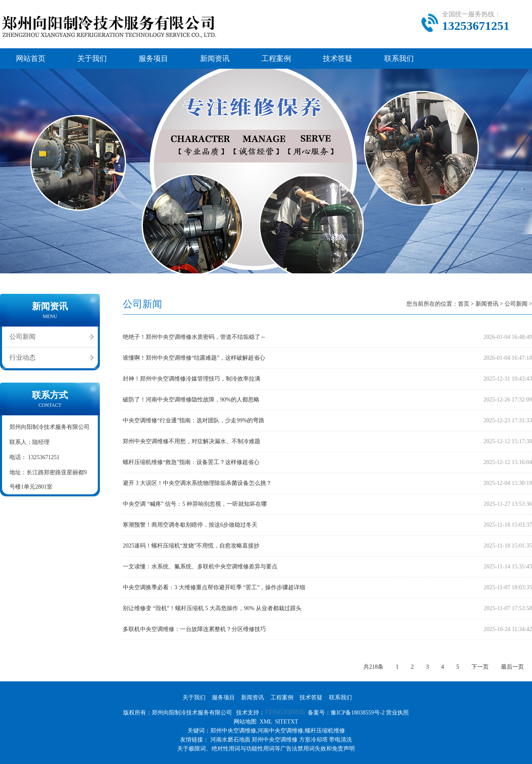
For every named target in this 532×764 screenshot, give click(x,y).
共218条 (373, 667)
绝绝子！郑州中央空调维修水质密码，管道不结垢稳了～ (194, 337)
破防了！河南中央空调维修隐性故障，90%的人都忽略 (191, 400)
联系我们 (399, 59)
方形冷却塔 (313, 740)
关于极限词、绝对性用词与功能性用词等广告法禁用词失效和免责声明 (266, 749)
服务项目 (153, 59)
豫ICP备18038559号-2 (357, 713)
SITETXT (287, 722)
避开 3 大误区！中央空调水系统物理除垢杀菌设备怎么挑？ (197, 483)
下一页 (480, 667)
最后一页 (512, 667)
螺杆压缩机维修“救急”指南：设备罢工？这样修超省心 (191, 462)
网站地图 (245, 722)
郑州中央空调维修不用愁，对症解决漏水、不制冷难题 (192, 441)
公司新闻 (23, 337)
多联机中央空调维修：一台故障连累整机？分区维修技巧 (194, 629)
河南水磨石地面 (230, 740)
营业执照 (397, 713)
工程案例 (276, 59)
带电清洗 (340, 740)
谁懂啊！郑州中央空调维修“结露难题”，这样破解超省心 (194, 358)
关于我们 (92, 59)
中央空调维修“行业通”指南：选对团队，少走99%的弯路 (194, 420)
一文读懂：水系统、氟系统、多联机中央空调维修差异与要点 (200, 567)
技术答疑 (338, 59)
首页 (464, 304)
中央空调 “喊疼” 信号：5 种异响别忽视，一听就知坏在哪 (195, 504)
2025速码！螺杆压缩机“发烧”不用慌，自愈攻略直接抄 (191, 546)
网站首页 (31, 59)
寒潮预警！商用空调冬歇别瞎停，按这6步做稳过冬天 (190, 525)
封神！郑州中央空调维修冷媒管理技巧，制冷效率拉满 (192, 379)
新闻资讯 (215, 59)
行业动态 (23, 357)
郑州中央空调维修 (275, 740)
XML (266, 722)
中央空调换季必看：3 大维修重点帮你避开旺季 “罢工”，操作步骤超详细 (214, 587)
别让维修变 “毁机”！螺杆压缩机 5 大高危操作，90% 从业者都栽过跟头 (212, 608)
